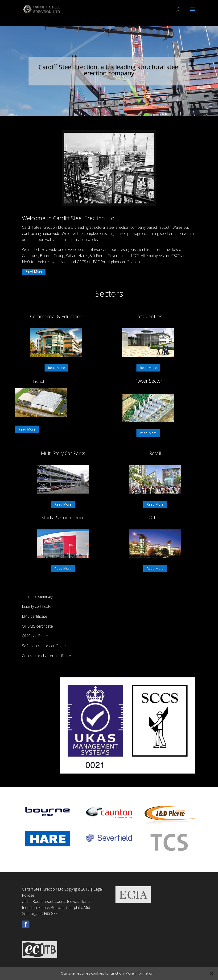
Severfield (117, 256)
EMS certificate (35, 616)
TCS (136, 256)
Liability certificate (37, 606)
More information (139, 973)
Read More (34, 271)
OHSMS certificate (37, 626)
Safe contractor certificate (44, 646)
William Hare (76, 256)
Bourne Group (52, 256)
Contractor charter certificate (46, 656)
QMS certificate (35, 636)
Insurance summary (37, 597)
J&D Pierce (97, 256)
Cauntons (30, 256)
